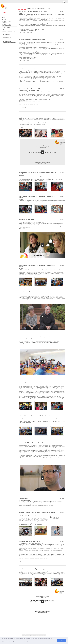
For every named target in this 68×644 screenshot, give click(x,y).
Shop (52, 8)
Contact (48, 8)
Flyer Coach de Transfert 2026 (26, 32)
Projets (4, 18)
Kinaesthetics (31, 8)
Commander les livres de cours (9, 31)
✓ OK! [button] (61, 640)
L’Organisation (22, 9)
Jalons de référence (6, 27)
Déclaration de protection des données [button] (39, 635)
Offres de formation (40, 8)
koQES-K (5, 19)
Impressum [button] (28, 635)
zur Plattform (22, 128)
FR (64, 2)
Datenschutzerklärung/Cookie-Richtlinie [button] (22, 642)
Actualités (4, 12)
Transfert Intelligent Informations (7, 22)
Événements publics (6, 14)
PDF (20, 561)
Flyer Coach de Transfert (25, 60)
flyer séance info (23, 107)
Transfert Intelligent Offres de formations (7, 25)
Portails (4, 29)
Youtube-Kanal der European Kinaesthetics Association (31, 462)
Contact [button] (23, 635)
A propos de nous (7, 16)
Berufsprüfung (6, 34)
